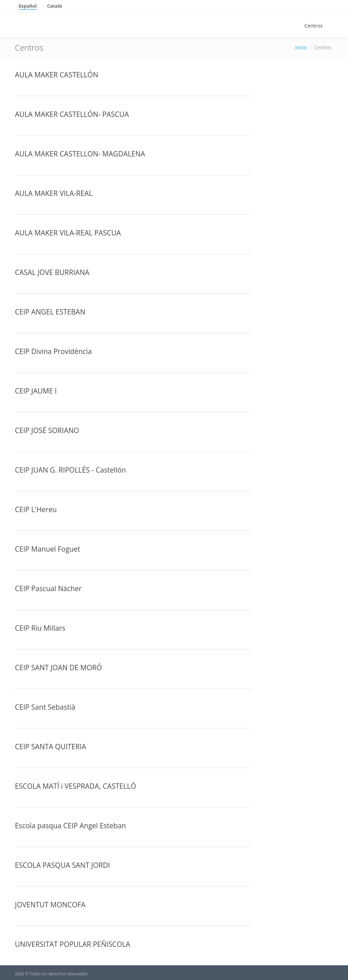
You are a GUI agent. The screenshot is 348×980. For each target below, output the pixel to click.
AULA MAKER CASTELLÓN (57, 75)
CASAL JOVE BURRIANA (52, 272)
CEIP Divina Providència (53, 351)
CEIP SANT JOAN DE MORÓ (59, 668)
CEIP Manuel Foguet (48, 549)
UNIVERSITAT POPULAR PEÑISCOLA (73, 944)
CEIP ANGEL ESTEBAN (50, 312)
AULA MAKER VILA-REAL (54, 193)
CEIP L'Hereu (36, 509)
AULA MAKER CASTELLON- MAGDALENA (80, 154)
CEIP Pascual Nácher (48, 588)
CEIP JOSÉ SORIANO (47, 430)
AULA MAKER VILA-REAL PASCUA (68, 233)
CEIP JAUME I (36, 391)
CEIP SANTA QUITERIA (51, 747)
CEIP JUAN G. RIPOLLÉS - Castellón (71, 470)
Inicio (301, 47)
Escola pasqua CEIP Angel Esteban (71, 826)
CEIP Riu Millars (40, 628)
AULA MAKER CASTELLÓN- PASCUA (72, 114)
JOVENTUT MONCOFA (50, 905)
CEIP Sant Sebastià (45, 707)
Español (28, 6)
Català (54, 6)
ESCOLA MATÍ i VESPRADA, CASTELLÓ (76, 786)
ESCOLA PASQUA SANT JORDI (63, 865)
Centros (314, 25)
